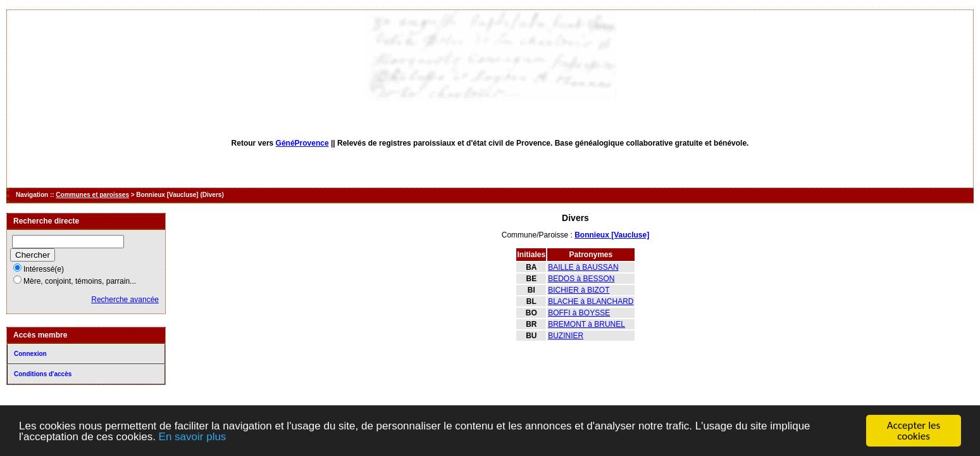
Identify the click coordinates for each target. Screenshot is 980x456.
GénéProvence (302, 143)
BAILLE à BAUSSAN (583, 267)
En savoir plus (193, 437)
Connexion (30, 354)
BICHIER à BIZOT (579, 290)
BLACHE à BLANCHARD (591, 301)
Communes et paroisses (92, 195)
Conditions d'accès (43, 374)
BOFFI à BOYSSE (579, 313)
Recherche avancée (125, 300)
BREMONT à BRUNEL (586, 324)
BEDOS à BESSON (581, 279)
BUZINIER (566, 336)
